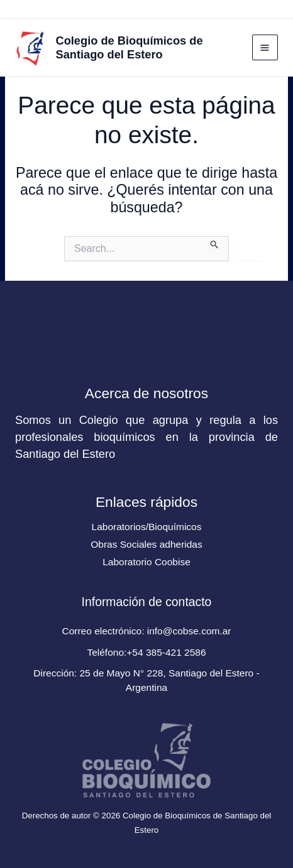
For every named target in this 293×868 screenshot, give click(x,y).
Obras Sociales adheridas (146, 544)
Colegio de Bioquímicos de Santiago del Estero (130, 47)
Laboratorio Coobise (146, 562)
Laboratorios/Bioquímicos (147, 527)
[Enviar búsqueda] (215, 242)
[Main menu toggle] (265, 47)
